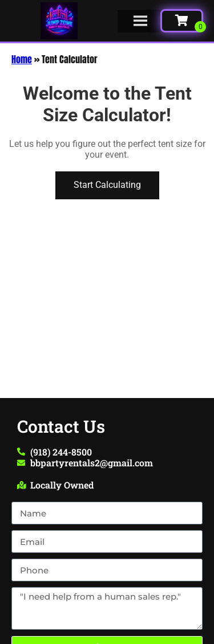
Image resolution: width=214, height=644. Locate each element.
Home (22, 59)
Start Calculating (107, 185)
